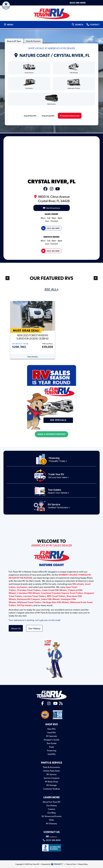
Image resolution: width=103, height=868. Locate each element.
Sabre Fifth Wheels (50, 599)
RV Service (52, 774)
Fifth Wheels (74, 68)
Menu (9, 24)
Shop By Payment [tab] (33, 41)
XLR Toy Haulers (25, 605)
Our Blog (51, 813)
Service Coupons (52, 778)
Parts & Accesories (51, 767)
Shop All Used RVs (48, 116)
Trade (51, 747)
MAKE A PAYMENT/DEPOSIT (51, 434)
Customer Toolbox (52, 789)
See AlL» (52, 289)
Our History (34, 628)
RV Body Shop (51, 781)
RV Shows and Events (52, 816)
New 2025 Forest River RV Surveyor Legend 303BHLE (33, 337)
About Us (16, 628)
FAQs (51, 820)
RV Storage (52, 785)
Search (77, 24)
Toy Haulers (29, 84)
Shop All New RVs (30, 116)
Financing (52, 750)
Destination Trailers (74, 84)
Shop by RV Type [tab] (14, 41)
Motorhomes (52, 100)
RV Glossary (52, 823)
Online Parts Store (51, 771)
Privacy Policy (83, 864)
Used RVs (51, 732)
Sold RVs (52, 754)
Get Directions (52, 208)
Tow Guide (52, 743)
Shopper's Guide (51, 740)
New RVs (51, 729)
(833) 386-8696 (78, 3)
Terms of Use (71, 864)
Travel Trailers (29, 68)
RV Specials (52, 736)
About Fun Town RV (51, 802)
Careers (52, 809)
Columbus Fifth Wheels (28, 593)
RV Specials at (70, 116)
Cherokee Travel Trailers (29, 590)
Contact (93, 24)
